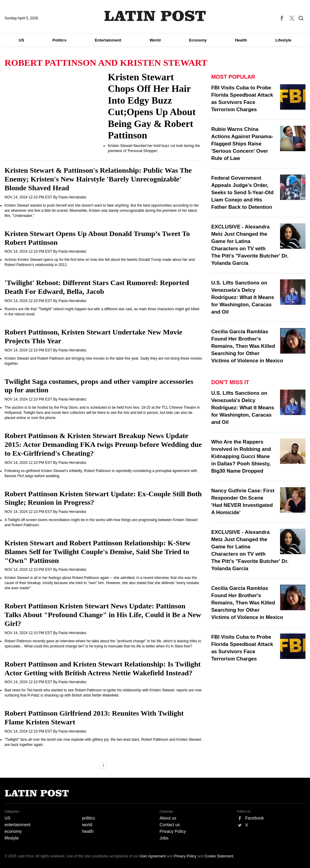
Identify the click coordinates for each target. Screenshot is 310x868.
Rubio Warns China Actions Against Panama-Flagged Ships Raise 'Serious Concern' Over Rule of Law (242, 144)
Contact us (170, 825)
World (155, 40)
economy (13, 831)
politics (89, 818)
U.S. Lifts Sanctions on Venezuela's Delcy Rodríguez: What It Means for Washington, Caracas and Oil (243, 297)
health (88, 831)
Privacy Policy (173, 831)
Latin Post (155, 16)
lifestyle (12, 838)
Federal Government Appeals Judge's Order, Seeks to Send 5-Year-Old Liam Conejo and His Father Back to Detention (242, 193)
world (87, 825)
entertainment (18, 825)
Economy (198, 40)
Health (241, 40)
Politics (59, 40)
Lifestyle (284, 40)
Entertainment (108, 40)
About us (168, 818)
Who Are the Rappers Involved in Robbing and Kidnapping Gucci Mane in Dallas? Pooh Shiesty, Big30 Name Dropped (241, 456)
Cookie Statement (219, 856)
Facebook (254, 818)
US (21, 40)
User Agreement (153, 856)
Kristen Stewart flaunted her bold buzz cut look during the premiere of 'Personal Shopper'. (154, 148)
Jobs (164, 838)
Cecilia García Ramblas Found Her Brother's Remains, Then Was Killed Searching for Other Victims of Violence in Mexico (247, 346)
